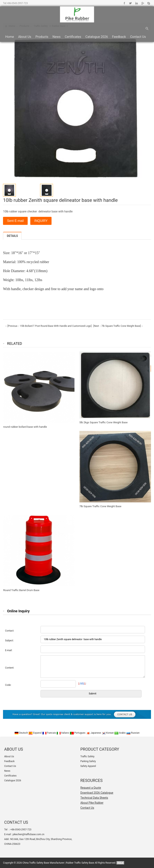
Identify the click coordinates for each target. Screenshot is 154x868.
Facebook (124, 3)
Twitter (130, 3)
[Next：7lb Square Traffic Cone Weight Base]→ (118, 326)
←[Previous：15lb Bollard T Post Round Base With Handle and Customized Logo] (48, 326)
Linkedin (136, 3)
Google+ (142, 3)
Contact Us (138, 37)
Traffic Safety (87, 756)
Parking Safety (88, 761)
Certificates (73, 37)
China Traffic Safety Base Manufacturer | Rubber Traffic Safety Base (58, 863)
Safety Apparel (88, 766)
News (57, 37)
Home (10, 37)
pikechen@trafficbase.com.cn (28, 834)
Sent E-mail (15, 221)
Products (42, 37)
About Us (25, 37)
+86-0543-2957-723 (17, 3)
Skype (148, 3)
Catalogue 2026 (97, 37)
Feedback (119, 37)
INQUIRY (41, 221)
